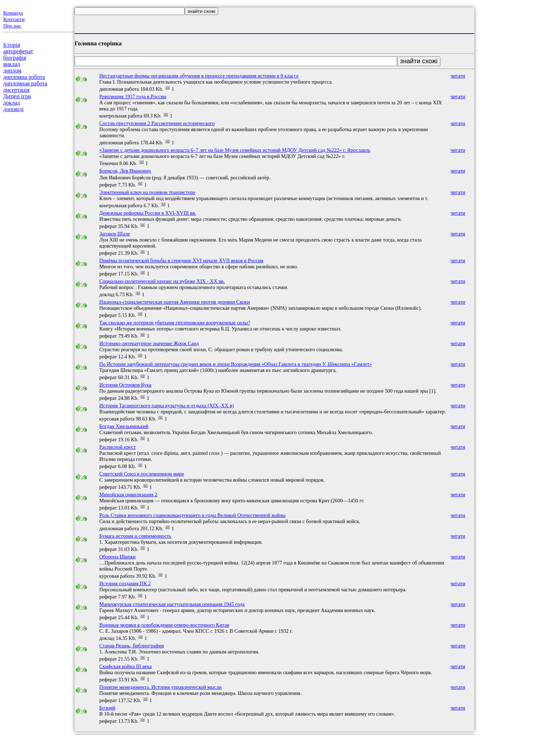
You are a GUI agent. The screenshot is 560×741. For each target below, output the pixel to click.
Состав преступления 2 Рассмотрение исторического (157, 123)
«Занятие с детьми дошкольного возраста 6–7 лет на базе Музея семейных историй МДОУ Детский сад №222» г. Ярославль (235, 150)
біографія (15, 58)
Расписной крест (117, 447)
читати (458, 76)
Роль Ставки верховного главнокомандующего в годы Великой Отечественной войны (192, 515)
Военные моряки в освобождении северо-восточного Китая (164, 625)
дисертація (16, 90)
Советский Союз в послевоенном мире (142, 474)
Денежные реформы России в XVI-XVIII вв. (148, 213)
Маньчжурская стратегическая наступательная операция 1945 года (172, 604)
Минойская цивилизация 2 (128, 494)
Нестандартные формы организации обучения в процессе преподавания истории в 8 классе (199, 76)
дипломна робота (24, 77)
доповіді (13, 109)
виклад (12, 64)
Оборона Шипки (117, 557)
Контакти (14, 19)
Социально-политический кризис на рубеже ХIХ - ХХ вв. (162, 281)
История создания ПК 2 (125, 583)
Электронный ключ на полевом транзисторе (147, 192)
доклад (12, 103)
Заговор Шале (115, 234)
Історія (12, 45)
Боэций (107, 708)
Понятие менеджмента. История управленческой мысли (161, 687)
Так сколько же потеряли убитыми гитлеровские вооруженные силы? (175, 323)
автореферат (18, 51)
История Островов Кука (125, 385)
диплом (12, 71)
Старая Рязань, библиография (132, 646)
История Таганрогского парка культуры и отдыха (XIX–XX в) (167, 406)
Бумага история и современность (135, 536)
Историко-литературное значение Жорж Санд (149, 343)
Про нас (12, 26)
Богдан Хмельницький (124, 426)
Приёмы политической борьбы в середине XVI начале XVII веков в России (181, 260)
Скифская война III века (126, 666)
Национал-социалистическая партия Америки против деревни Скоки (175, 302)
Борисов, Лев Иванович (125, 171)
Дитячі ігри (17, 96)
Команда (13, 13)
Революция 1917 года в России (133, 96)
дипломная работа (25, 83)
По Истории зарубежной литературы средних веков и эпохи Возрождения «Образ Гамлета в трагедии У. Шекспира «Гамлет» (236, 364)
